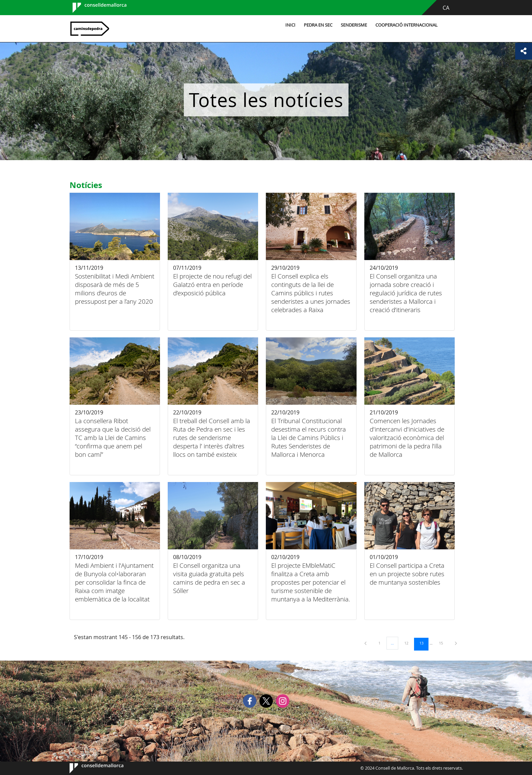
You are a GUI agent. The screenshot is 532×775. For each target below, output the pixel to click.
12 (409, 643)
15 (443, 643)
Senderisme (354, 25)
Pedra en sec (318, 25)
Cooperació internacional (406, 25)
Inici (290, 25)
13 (424, 643)
